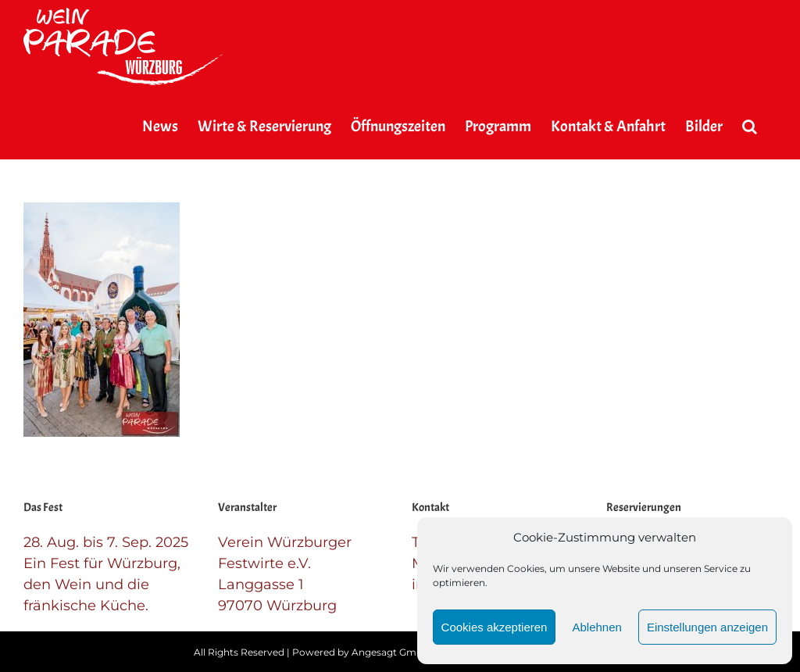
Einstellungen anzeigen (707, 627)
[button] (750, 127)
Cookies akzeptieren (495, 627)
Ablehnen (596, 627)
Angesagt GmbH (391, 652)
